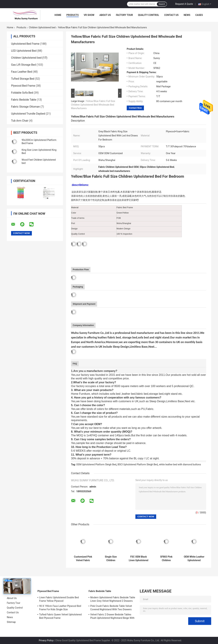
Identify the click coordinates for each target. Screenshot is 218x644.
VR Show (89, 15)
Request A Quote (184, 4)
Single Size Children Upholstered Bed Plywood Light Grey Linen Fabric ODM (111, 559)
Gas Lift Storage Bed (24, 65)
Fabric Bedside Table (24, 100)
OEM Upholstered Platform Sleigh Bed (96, 464)
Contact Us (171, 15)
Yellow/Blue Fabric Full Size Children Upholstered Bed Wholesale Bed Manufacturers (93, 105)
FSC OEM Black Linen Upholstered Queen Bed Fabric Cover (139, 559)
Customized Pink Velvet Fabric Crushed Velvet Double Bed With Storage (83, 559)
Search (162, 4)
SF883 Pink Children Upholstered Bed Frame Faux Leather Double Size (166, 559)
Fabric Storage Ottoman (25, 107)
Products (73, 15)
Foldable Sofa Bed (22, 93)
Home (58, 15)
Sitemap (11, 622)
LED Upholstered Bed (24, 51)
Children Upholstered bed (42, 27)
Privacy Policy (46, 640)
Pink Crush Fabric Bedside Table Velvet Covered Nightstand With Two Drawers (111, 608)
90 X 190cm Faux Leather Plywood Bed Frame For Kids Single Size (60, 608)
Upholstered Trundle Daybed (28, 114)
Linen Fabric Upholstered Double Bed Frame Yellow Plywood (59, 599)
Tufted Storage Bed (23, 79)
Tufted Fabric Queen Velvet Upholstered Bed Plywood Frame (60, 616)
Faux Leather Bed (22, 72)
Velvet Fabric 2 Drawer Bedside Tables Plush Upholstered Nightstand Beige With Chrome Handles (112, 617)
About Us (105, 15)
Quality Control (149, 15)
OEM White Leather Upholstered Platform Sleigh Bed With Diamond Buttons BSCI (194, 559)
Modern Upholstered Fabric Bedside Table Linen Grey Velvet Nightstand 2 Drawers (113, 599)
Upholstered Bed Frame (25, 44)
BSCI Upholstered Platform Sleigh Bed (138, 464)
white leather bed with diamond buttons (180, 464)
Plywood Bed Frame (23, 86)
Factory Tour (124, 15)
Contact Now (135, 108)
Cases (199, 15)
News (187, 15)
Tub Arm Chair (20, 121)
